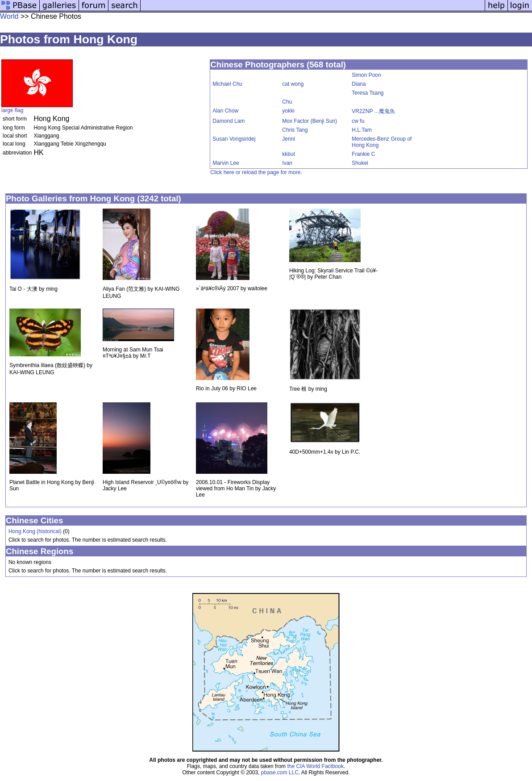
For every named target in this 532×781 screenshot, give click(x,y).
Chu (287, 102)
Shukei (360, 163)
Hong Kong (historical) (35, 531)
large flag (12, 110)
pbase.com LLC (280, 773)
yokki (288, 111)
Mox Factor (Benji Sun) (310, 121)
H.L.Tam (362, 130)
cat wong (293, 84)
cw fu (358, 121)
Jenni (289, 139)
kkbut (289, 154)
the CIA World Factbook (315, 766)
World (9, 16)
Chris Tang (295, 130)
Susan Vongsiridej (234, 139)
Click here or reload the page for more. (256, 172)
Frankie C (363, 154)
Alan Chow (225, 111)
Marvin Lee (226, 163)
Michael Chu (227, 84)
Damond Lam (229, 121)
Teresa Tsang (368, 93)
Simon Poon (366, 75)
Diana (359, 84)
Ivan (287, 163)
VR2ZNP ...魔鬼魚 (373, 111)
